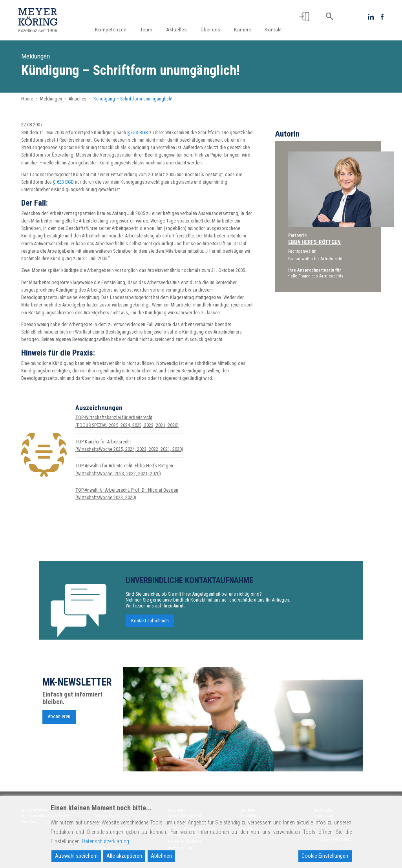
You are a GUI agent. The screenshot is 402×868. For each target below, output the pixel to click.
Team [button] (146, 30)
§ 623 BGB (138, 133)
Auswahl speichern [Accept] (76, 856)
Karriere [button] (243, 30)
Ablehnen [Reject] (161, 856)
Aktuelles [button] (176, 30)
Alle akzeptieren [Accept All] (124, 856)
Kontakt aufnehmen (150, 623)
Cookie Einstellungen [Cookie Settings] (325, 856)
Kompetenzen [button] (111, 30)
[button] (304, 16)
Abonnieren (59, 718)
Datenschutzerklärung (106, 841)
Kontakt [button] (273, 30)
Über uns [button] (210, 30)
